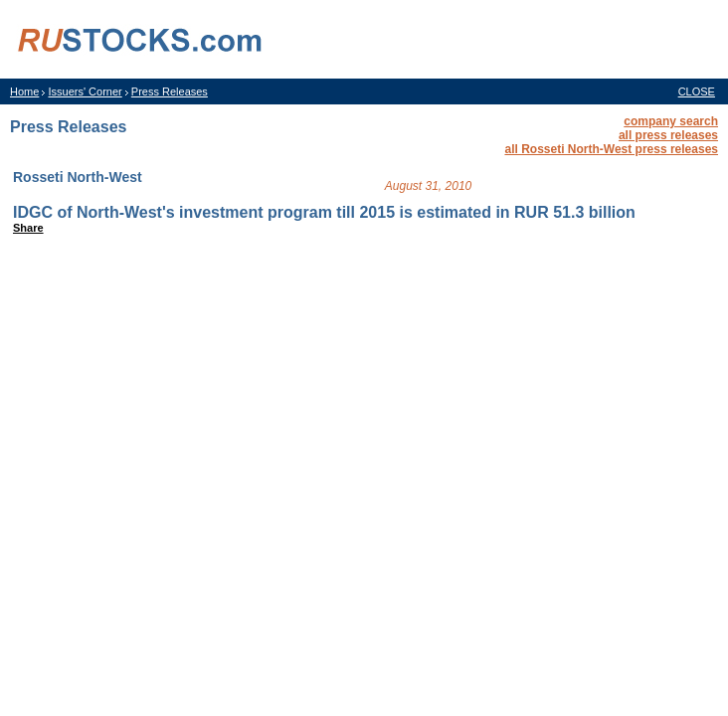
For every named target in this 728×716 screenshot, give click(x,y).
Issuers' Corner (85, 91)
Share (28, 228)
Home (24, 91)
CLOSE (697, 91)
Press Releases (170, 91)
